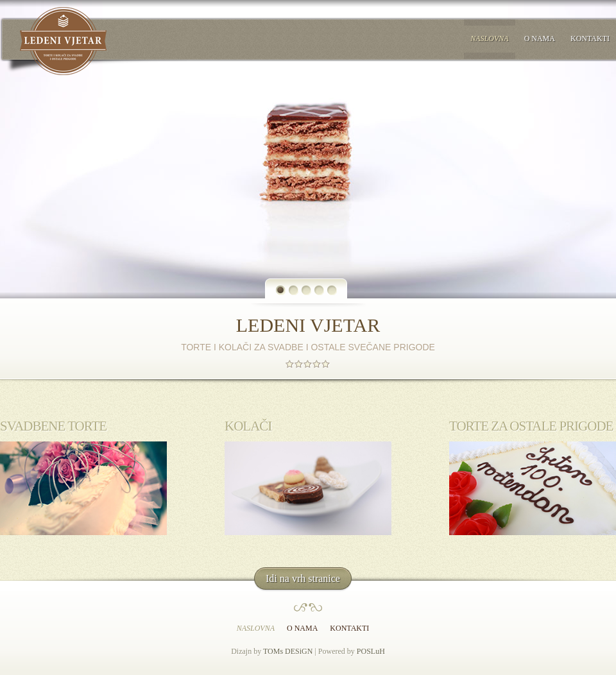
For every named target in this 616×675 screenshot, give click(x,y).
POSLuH (371, 651)
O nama (540, 38)
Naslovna (489, 38)
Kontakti (590, 38)
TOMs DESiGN (288, 651)
